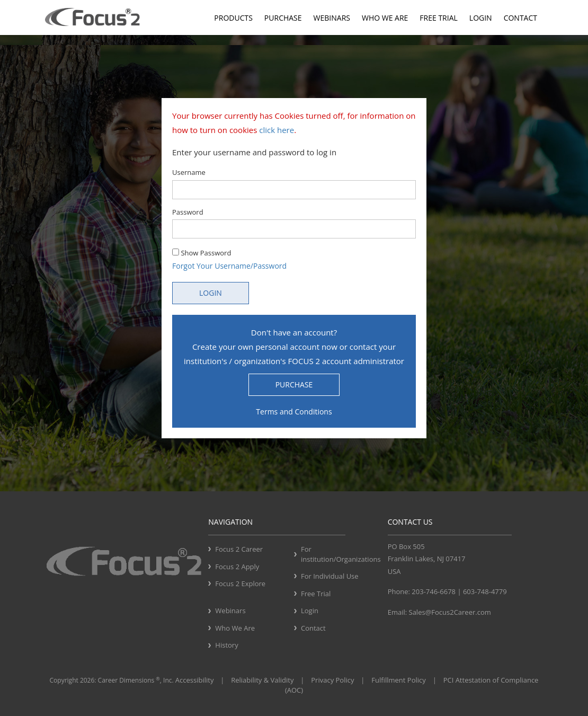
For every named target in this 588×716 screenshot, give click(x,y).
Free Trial (438, 18)
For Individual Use (330, 576)
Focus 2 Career (239, 549)
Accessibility (195, 680)
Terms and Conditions (294, 412)
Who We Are (385, 18)
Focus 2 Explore (240, 584)
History (226, 645)
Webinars (332, 18)
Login (481, 18)
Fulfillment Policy (398, 680)
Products (233, 18)
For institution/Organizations (340, 554)
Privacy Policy (332, 680)
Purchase (283, 18)
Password (188, 212)
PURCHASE (294, 384)
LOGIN (211, 293)
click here (277, 130)
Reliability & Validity (262, 680)
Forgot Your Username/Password (229, 266)
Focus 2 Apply (237, 567)
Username (189, 172)
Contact (520, 18)
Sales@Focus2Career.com (450, 612)
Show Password (202, 253)
